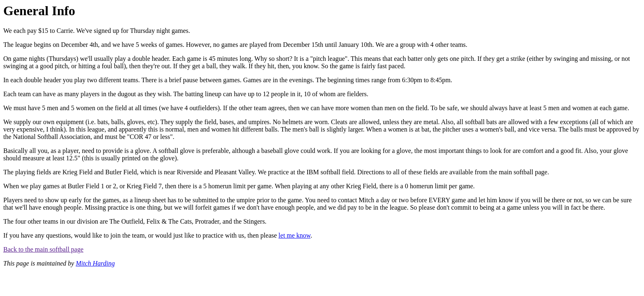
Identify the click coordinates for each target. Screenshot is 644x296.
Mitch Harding (95, 263)
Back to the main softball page (43, 249)
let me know (294, 235)
